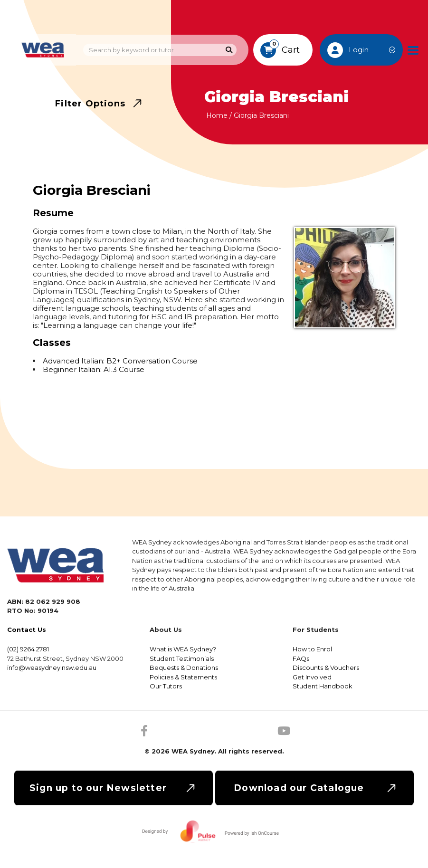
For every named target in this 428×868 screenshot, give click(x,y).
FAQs (301, 658)
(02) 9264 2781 (28, 649)
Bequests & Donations (184, 668)
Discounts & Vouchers (326, 668)
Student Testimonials (182, 658)
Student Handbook (323, 686)
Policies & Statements (183, 677)
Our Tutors (166, 686)
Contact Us (27, 630)
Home (217, 115)
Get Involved (312, 677)
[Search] (229, 50)
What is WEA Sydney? (183, 649)
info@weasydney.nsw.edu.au (52, 668)
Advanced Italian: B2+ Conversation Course (120, 361)
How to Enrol (312, 649)
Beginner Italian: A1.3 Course (94, 369)
